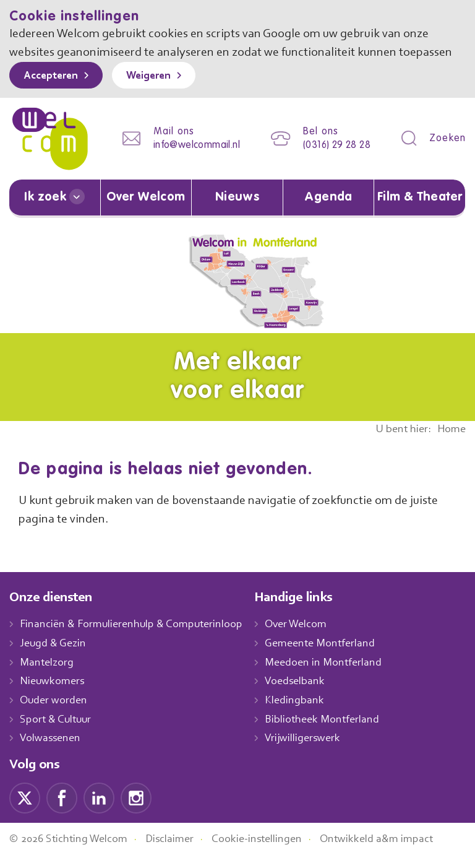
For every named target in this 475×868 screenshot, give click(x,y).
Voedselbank (308, 694)
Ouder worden (55, 713)
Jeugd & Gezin (56, 656)
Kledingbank (307, 713)
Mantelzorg (47, 675)
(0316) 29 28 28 (333, 161)
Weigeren (157, 95)
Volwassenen (53, 751)
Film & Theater (420, 211)
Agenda (328, 211)
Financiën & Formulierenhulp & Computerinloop (137, 637)
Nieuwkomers (53, 694)
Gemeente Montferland (333, 656)
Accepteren (54, 95)
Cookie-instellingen (271, 852)
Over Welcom (146, 211)
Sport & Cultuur (58, 732)
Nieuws (237, 211)
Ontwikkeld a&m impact (395, 852)
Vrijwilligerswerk (316, 751)
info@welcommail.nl (187, 161)
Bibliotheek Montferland (335, 732)
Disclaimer (179, 852)
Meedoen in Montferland (336, 675)
